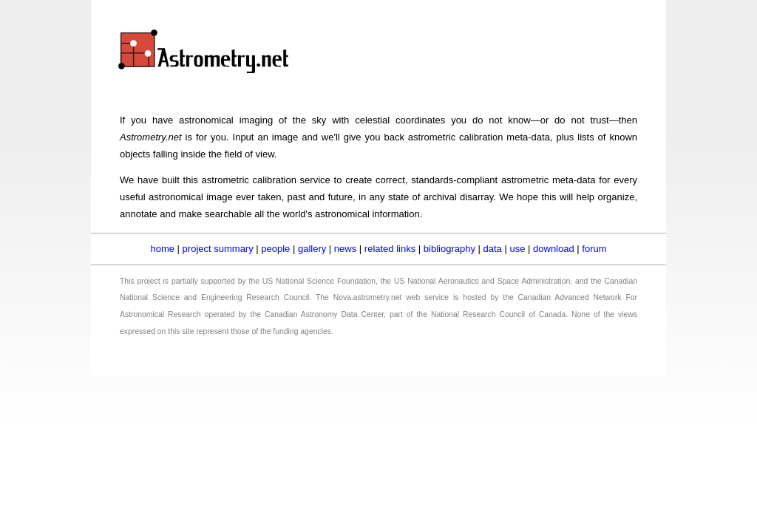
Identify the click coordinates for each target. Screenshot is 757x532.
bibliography (449, 249)
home (162, 249)
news (345, 249)
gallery (312, 249)
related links (390, 249)
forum (594, 249)
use (517, 249)
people (275, 249)
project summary (218, 249)
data (493, 249)
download (554, 249)
